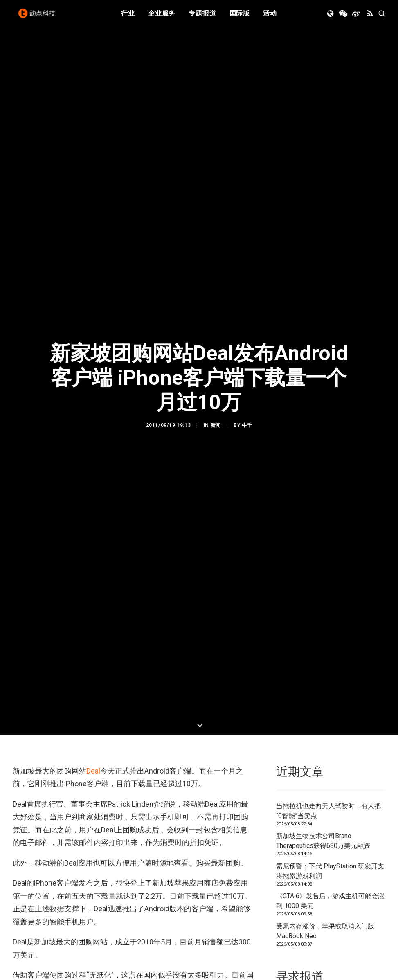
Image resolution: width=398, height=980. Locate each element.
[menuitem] (128, 18)
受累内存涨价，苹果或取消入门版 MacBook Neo (325, 631)
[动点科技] (39, 18)
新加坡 (43, 827)
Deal (93, 472)
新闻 (216, 276)
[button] (331, 18)
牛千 (247, 276)
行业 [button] (128, 17)
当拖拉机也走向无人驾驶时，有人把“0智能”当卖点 (328, 511)
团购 (21, 827)
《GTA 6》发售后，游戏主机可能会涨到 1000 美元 (330, 602)
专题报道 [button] (202, 17)
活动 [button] (270, 17)
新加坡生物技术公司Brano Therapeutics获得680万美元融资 (323, 542)
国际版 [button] (240, 17)
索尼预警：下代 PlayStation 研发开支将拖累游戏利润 (330, 571)
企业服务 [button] (162, 17)
